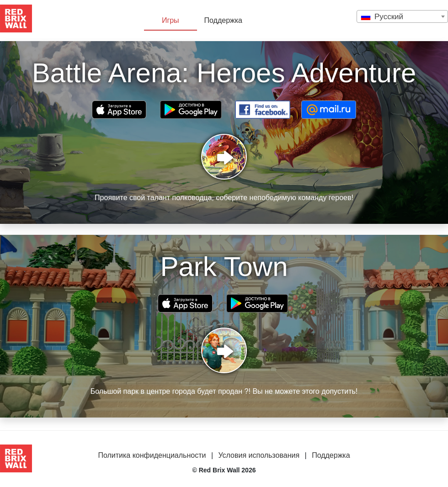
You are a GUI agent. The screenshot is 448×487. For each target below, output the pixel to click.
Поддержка (223, 20)
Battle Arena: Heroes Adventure (224, 73)
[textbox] (402, 17)
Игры (171, 20)
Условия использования (259, 455)
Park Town (224, 267)
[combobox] (402, 16)
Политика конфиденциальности (152, 455)
